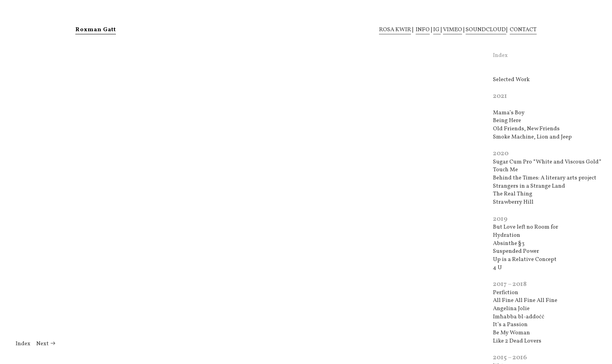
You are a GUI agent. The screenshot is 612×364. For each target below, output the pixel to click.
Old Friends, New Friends (526, 129)
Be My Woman (511, 333)
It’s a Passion (510, 325)
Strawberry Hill (513, 202)
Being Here (507, 121)
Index (23, 344)
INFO (423, 30)
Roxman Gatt (96, 30)
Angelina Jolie (511, 309)
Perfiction (506, 293)
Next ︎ (46, 344)
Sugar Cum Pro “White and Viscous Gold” (547, 162)
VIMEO (453, 30)
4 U (497, 268)
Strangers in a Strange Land (529, 186)
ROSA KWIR (395, 30)
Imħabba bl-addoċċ (519, 317)
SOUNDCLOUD (486, 30)
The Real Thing (513, 194)
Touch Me (505, 170)
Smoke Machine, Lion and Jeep (532, 137)
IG (437, 30)
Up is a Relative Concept (525, 260)
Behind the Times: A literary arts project (545, 178)
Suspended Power (516, 251)
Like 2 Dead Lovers (517, 341)
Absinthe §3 (509, 244)
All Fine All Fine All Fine (525, 301)
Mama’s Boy (509, 113)
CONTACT (523, 30)
